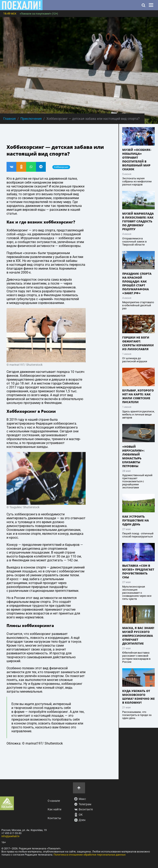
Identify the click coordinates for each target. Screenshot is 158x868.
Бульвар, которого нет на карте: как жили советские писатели (138, 396)
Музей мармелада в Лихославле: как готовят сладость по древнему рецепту (138, 221)
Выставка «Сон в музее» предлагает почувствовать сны (138, 571)
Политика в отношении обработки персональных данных (90, 855)
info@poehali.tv (10, 836)
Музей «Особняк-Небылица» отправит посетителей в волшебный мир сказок (137, 159)
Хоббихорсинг (61, 167)
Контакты (54, 818)
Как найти (54, 809)
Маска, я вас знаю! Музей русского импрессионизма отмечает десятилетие (138, 636)
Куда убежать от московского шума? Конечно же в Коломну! (138, 697)
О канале (54, 801)
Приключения (31, 119)
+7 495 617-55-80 (11, 833)
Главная (10, 119)
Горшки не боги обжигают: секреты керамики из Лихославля (138, 343)
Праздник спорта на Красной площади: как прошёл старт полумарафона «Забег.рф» (137, 283)
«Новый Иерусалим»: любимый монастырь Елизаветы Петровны (133, 456)
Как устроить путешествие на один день (136, 520)
